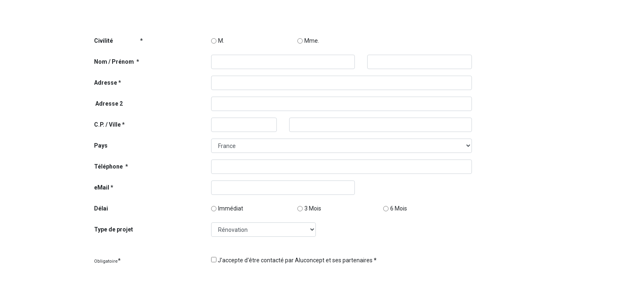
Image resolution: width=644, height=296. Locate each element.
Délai (101, 208)
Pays (101, 146)
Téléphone (109, 166)
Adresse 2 (108, 104)
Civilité (116, 41)
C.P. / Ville (107, 125)
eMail (102, 187)
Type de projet (114, 229)
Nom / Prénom (115, 62)
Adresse (106, 83)
